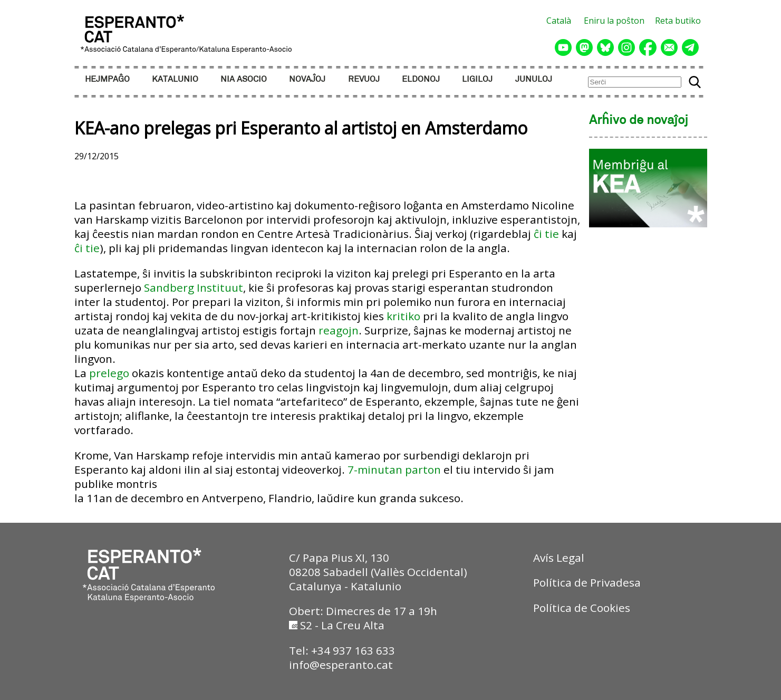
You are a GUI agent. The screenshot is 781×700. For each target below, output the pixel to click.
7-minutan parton (394, 469)
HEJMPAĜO (107, 79)
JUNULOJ (534, 79)
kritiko (403, 316)
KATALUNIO (175, 79)
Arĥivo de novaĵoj (639, 121)
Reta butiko (678, 21)
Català (559, 21)
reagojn (339, 330)
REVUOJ (364, 79)
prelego (109, 373)
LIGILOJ (477, 79)
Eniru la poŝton (614, 21)
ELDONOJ (421, 79)
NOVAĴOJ (307, 79)
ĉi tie (546, 234)
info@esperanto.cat (341, 665)
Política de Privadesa (587, 582)
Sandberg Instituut (194, 287)
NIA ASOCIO (244, 79)
